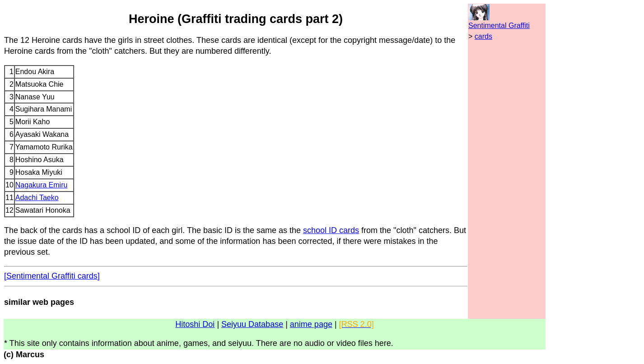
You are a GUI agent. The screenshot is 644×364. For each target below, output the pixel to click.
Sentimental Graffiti (499, 26)
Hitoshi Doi (195, 324)
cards (483, 36)
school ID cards (331, 230)
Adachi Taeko (37, 198)
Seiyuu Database (252, 324)
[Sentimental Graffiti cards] (52, 276)
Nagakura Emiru (42, 185)
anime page (311, 324)
